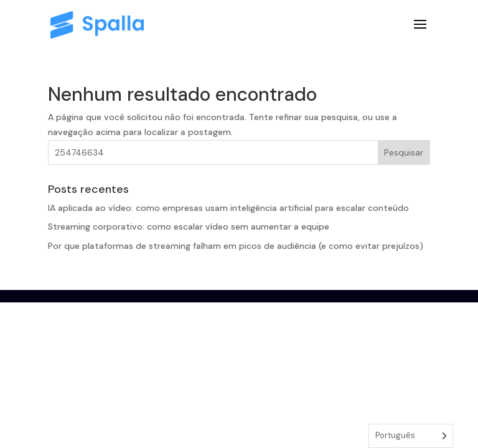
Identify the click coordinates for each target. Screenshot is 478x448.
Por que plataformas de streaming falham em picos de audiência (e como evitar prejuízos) (236, 246)
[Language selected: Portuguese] (411, 436)
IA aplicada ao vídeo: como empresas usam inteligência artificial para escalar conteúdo (228, 208)
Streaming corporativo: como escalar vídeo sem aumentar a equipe (189, 226)
